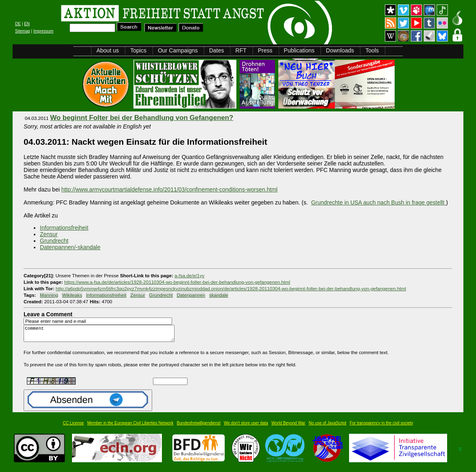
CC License (73, 427)
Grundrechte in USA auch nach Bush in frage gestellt (379, 202)
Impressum (43, 31)
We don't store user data (246, 427)
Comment (101, 335)
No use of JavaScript (328, 427)
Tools (372, 50)
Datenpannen (191, 295)
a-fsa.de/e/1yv (189, 275)
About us (108, 50)
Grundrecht (54, 241)
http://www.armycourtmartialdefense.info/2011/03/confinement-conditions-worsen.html (169, 189)
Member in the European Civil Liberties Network (131, 427)
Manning (49, 295)
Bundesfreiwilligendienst (199, 427)
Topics (138, 50)
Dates (217, 50)
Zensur (49, 234)
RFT (241, 50)
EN (27, 24)
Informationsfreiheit (64, 228)
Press (265, 50)
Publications (299, 50)
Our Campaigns (178, 50)
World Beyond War (288, 427)
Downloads (340, 50)
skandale (219, 295)
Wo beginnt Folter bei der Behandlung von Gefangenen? (142, 118)
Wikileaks (72, 295)
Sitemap (23, 31)
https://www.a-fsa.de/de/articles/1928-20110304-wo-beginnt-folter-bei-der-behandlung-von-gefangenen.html (177, 282)
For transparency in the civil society (381, 427)
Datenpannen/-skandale (70, 247)
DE (18, 24)
